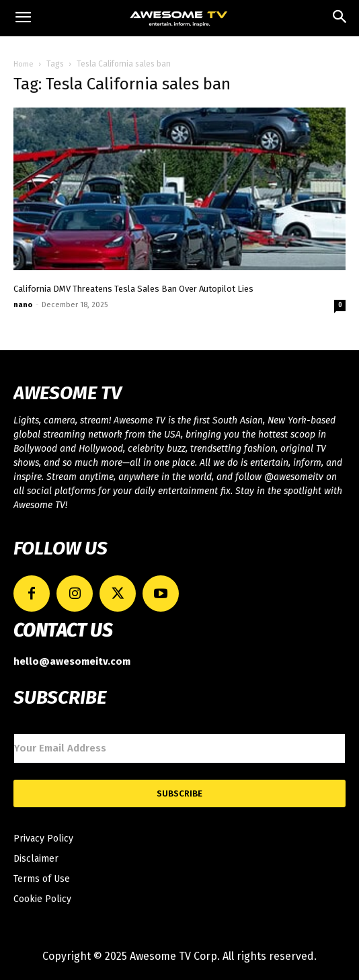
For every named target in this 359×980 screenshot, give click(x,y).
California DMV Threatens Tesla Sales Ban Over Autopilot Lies (133, 289)
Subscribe (179, 793)
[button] (340, 18)
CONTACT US (63, 630)
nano (23, 305)
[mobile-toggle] (23, 18)
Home (24, 64)
